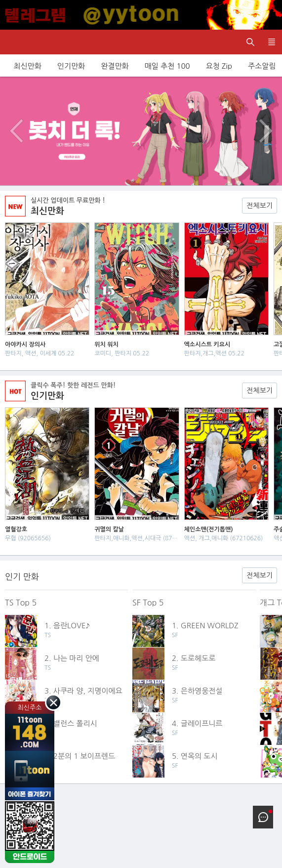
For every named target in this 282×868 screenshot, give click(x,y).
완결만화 (115, 66)
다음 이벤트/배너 (266, 131)
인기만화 (71, 66)
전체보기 (260, 206)
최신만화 (27, 66)
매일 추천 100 (167, 66)
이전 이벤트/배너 (16, 131)
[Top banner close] (270, 15)
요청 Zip (219, 66)
